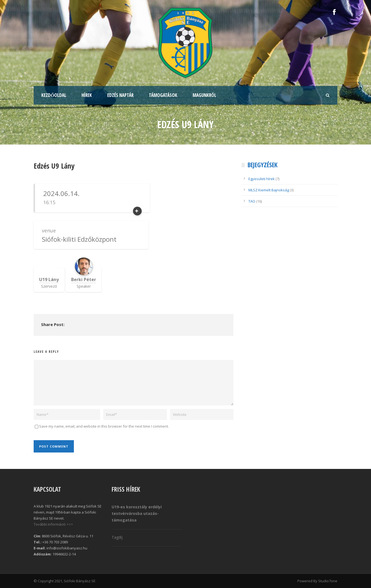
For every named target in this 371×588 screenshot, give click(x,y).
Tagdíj (117, 537)
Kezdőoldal (54, 95)
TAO (252, 201)
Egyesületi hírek (262, 179)
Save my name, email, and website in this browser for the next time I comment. (104, 426)
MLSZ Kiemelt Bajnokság (269, 190)
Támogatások (163, 95)
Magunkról (204, 95)
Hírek (87, 95)
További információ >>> (53, 524)
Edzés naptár (120, 95)
